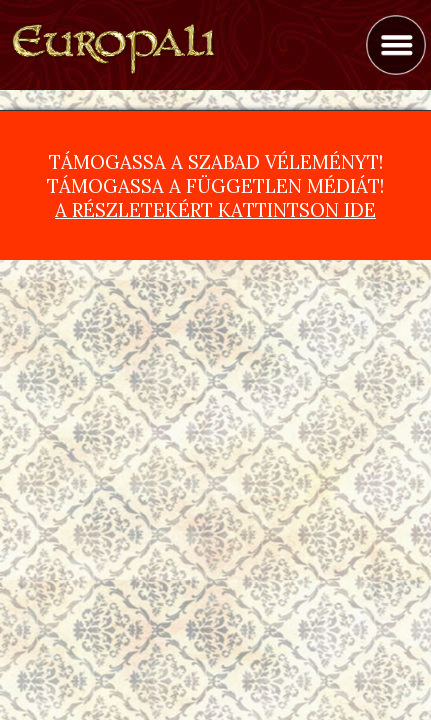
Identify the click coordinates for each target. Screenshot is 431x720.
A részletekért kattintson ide (215, 210)
